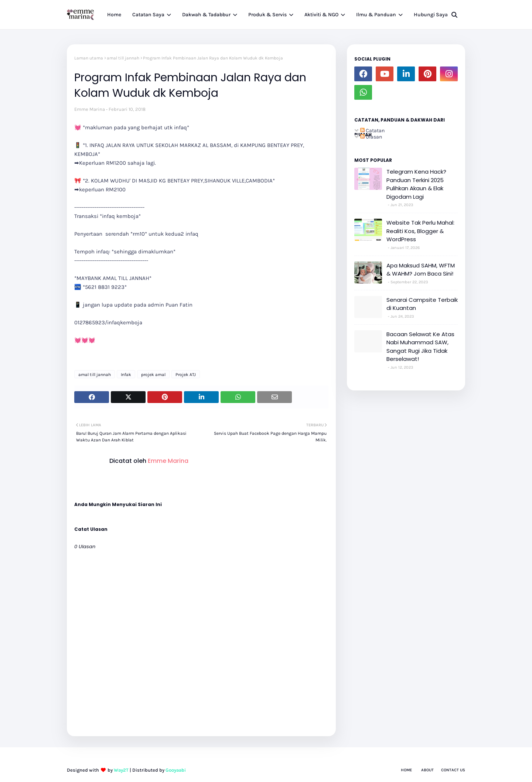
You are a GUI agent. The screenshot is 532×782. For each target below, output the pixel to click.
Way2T (121, 770)
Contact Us (453, 770)
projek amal (153, 375)
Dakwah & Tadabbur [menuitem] (206, 15)
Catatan (372, 131)
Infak (126, 375)
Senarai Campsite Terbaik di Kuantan (422, 304)
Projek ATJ (186, 375)
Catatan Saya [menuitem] (148, 15)
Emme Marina (90, 109)
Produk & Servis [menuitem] (267, 15)
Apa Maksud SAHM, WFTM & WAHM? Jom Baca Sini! (421, 270)
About (427, 770)
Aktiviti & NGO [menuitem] (321, 15)
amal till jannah (123, 58)
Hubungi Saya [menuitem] (431, 15)
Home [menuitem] (114, 15)
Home (406, 770)
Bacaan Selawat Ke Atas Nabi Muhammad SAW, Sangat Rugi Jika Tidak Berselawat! (420, 347)
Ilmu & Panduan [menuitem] (376, 15)
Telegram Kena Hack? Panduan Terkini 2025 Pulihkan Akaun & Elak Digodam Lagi (416, 184)
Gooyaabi (176, 770)
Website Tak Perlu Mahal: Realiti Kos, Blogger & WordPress (420, 231)
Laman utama (89, 58)
